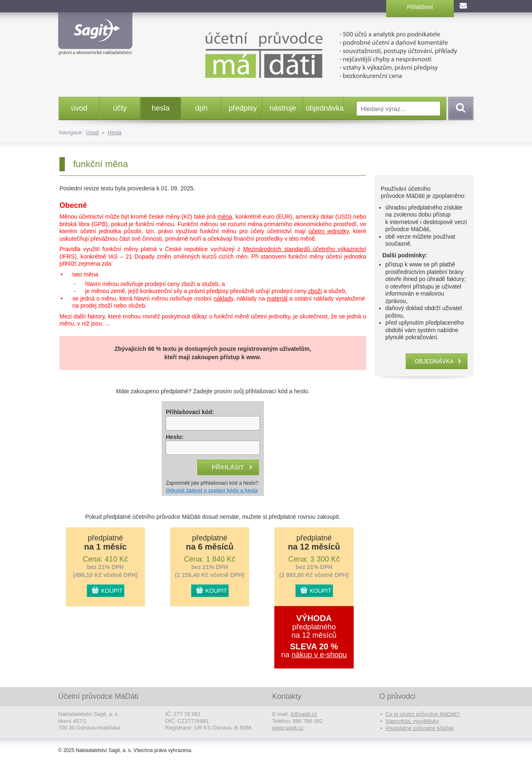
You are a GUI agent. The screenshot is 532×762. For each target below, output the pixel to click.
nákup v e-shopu (319, 655)
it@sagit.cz (304, 714)
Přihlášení (420, 7)
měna (225, 217)
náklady (223, 298)
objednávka (324, 108)
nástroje (283, 108)
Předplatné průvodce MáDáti (420, 728)
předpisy (243, 108)
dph (201, 108)
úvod (79, 108)
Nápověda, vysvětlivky (413, 721)
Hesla (115, 132)
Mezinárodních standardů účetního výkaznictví (305, 249)
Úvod (92, 132)
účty (120, 108)
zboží (315, 291)
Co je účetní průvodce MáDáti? (423, 714)
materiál (277, 298)
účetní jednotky (329, 231)
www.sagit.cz (288, 728)
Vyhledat (459, 109)
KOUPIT (112, 591)
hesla (161, 108)
